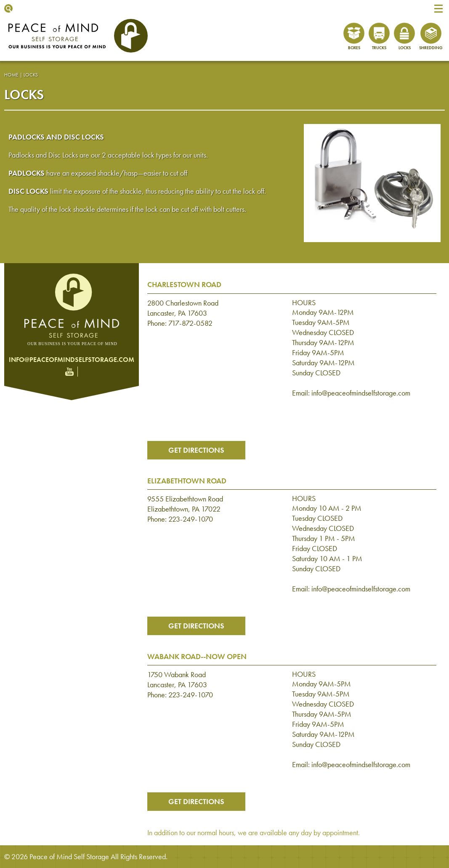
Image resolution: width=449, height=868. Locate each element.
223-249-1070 (191, 519)
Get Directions (196, 450)
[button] (438, 8)
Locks (405, 48)
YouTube (69, 372)
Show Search (8, 8)
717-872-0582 (190, 323)
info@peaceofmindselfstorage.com (72, 360)
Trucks (379, 48)
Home (11, 75)
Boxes (354, 48)
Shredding (431, 48)
